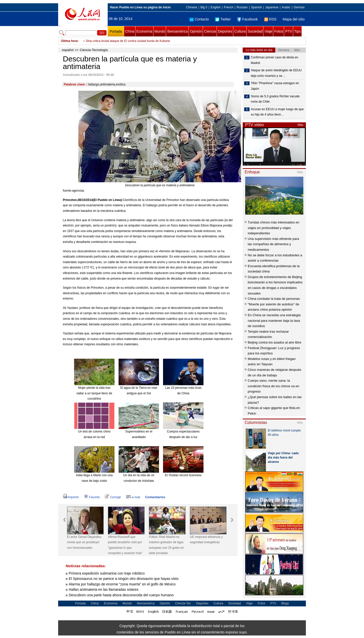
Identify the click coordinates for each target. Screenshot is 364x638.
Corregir (113, 497)
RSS (270, 19)
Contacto (199, 19)
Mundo (160, 31)
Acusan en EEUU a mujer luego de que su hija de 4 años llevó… (277, 112)
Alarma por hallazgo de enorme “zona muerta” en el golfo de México (122, 584)
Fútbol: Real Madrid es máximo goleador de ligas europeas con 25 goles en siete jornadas (166, 545)
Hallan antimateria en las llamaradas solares (104, 589)
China (130, 31)
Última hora (69, 41)
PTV (289, 31)
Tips (298, 31)
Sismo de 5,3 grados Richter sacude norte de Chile (275, 99)
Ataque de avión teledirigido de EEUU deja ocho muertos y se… (276, 73)
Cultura (240, 31)
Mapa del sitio (294, 19)
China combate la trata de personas (274, 299)
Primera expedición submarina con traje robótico (107, 573)
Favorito (92, 497)
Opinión (196, 31)
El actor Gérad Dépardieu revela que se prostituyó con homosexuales (84, 542)
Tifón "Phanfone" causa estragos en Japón (275, 86)
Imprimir (71, 497)
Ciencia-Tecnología (94, 50)
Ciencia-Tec (183, 603)
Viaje (268, 31)
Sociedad (255, 31)
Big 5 (204, 7)
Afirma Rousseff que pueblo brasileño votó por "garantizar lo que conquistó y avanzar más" (125, 545)
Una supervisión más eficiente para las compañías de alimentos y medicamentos (273, 244)
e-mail (133, 497)
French (229, 7)
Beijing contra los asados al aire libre (275, 342)
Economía (144, 31)
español (68, 50)
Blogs (285, 603)
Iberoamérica (177, 31)
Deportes (225, 31)
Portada (116, 31)
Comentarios (155, 497)
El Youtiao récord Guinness (183, 475)
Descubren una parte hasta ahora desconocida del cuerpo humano (121, 595)
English (215, 7)
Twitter (223, 19)
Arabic (286, 7)
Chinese (192, 7)
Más (300, 125)
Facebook (247, 19)
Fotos (279, 31)
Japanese (272, 7)
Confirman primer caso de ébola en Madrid (274, 60)
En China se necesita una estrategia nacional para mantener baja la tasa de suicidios (274, 321)
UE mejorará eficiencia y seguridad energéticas (206, 540)
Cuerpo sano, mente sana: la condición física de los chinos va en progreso (274, 386)
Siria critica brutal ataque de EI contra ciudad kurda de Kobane (128, 41)
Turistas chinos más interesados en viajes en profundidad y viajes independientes (274, 228)
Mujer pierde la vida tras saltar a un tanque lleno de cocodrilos (94, 393)
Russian (242, 7)
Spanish (256, 7)
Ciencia (210, 31)
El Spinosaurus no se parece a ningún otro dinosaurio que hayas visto (124, 579)
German (299, 7)
